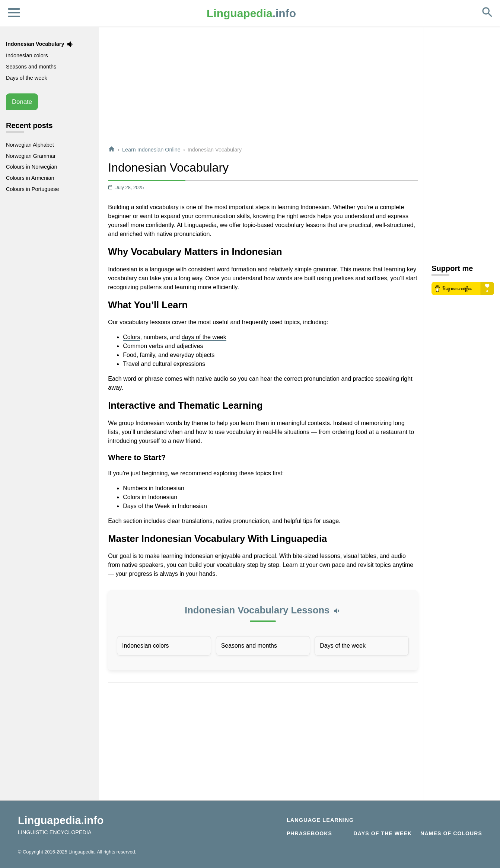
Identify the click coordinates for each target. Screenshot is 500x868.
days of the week (204, 337)
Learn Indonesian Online (151, 150)
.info (251, 13)
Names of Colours (451, 833)
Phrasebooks (309, 833)
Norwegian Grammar (31, 156)
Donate (22, 102)
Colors (131, 337)
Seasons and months (249, 646)
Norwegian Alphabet (30, 145)
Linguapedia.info (61, 820)
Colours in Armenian (30, 178)
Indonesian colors (145, 646)
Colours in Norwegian (32, 167)
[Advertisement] (263, 87)
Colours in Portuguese (32, 189)
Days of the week (343, 646)
